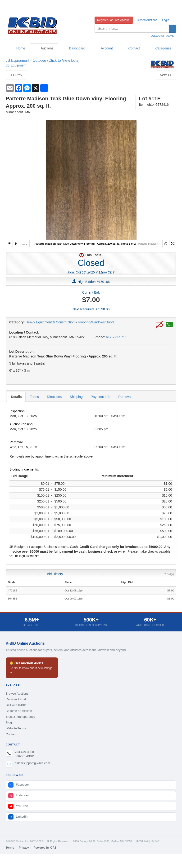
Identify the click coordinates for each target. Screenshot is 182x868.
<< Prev (16, 75)
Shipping (76, 397)
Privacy (24, 848)
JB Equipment (16, 65)
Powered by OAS (45, 848)
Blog (9, 722)
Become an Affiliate (19, 711)
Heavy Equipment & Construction (50, 322)
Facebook (19, 785)
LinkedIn (18, 817)
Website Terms (16, 728)
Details (16, 397)
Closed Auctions (147, 20)
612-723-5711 (116, 337)
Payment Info (101, 397)
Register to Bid (16, 699)
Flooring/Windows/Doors (96, 322)
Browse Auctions (17, 694)
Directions (54, 397)
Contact (11, 734)
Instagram (19, 796)
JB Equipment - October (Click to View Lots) (43, 60)
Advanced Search (162, 36)
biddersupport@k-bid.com (32, 763)
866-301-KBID (24, 756)
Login (166, 20)
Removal (125, 397)
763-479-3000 (24, 752)
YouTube (18, 806)
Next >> (166, 75)
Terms (34, 397)
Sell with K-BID (16, 705)
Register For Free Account (114, 20)
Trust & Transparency (20, 717)
